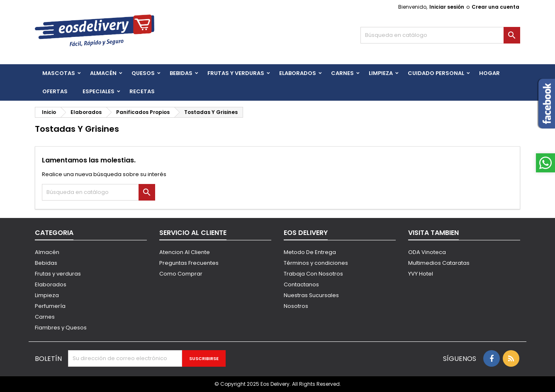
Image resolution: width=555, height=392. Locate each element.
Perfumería (50, 306)
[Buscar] (440, 35)
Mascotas (59, 73)
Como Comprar (181, 274)
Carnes (342, 73)
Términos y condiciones (316, 263)
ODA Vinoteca (427, 252)
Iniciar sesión (447, 7)
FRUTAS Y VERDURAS (236, 73)
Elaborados (298, 73)
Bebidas (46, 263)
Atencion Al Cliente (185, 252)
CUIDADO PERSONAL (436, 73)
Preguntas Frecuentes (189, 263)
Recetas (142, 91)
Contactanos (301, 284)
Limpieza (381, 73)
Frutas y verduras (58, 274)
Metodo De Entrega (310, 252)
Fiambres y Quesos (61, 328)
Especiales (99, 91)
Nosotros (296, 306)
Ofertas (55, 91)
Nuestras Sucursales (311, 295)
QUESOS (143, 73)
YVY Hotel (421, 274)
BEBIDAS (181, 73)
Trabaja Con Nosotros (313, 274)
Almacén (103, 73)
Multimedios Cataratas (439, 263)
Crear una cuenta (495, 7)
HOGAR (489, 73)
